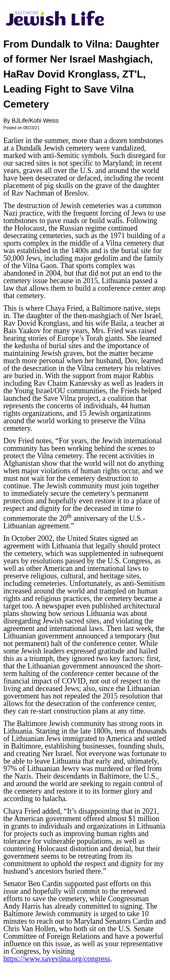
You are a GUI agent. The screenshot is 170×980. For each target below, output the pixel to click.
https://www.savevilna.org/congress (57, 959)
